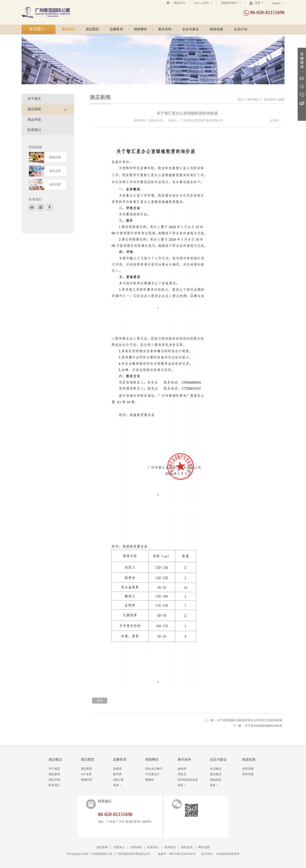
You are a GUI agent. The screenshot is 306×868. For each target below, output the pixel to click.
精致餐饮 (141, 29)
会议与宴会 (191, 29)
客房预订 (39, 29)
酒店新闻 (269, 100)
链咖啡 (150, 780)
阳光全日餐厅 (154, 769)
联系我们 (34, 130)
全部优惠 (248, 769)
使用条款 (170, 847)
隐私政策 (187, 847)
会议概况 (216, 769)
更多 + (117, 785)
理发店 (182, 774)
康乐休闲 (165, 29)
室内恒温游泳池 (188, 780)
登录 (256, 3)
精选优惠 (216, 29)
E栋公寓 (118, 780)
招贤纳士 (119, 847)
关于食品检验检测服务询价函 (263, 726)
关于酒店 (34, 99)
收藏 (302, 87)
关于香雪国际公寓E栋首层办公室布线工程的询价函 (250, 720)
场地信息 (216, 780)
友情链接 (136, 847)
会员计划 (240, 29)
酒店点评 (55, 171)
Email (302, 78)
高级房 (117, 769)
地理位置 (55, 184)
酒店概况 (68, 29)
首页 (240, 100)
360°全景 (86, 774)
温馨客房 (116, 29)
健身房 (182, 769)
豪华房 (117, 774)
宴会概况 (216, 774)
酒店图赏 (92, 29)
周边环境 (34, 120)
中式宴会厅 (153, 774)
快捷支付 (180, 3)
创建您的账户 (231, 3)
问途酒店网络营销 (228, 854)
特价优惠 (248, 774)
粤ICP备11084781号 (182, 854)
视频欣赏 (87, 780)
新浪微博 (302, 103)
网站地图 (204, 847)
